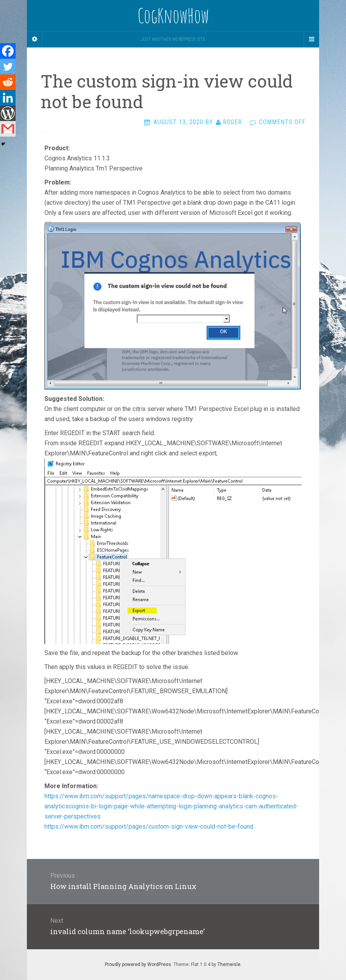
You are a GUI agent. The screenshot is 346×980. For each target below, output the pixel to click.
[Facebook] (8, 51)
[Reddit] (8, 82)
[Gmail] (8, 129)
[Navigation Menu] (311, 39)
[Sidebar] (35, 39)
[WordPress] (8, 113)
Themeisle (229, 964)
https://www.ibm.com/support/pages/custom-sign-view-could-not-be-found (149, 826)
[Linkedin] (8, 98)
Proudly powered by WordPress (138, 964)
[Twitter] (8, 67)
